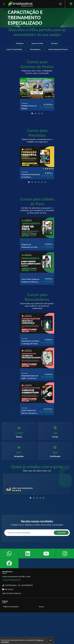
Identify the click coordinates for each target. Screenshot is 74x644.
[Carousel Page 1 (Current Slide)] (32, 113)
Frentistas (20, 43)
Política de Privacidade (11, 607)
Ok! (51, 640)
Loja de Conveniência (14, 49)
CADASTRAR (61, 533)
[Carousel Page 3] (39, 113)
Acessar (41, 607)
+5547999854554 (26, 585)
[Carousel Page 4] (42, 113)
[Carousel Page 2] (35, 113)
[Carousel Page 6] (45, 182)
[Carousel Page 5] (42, 182)
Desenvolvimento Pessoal (58, 49)
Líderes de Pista (37, 43)
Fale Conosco (8, 589)
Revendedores (35, 49)
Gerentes (55, 43)
